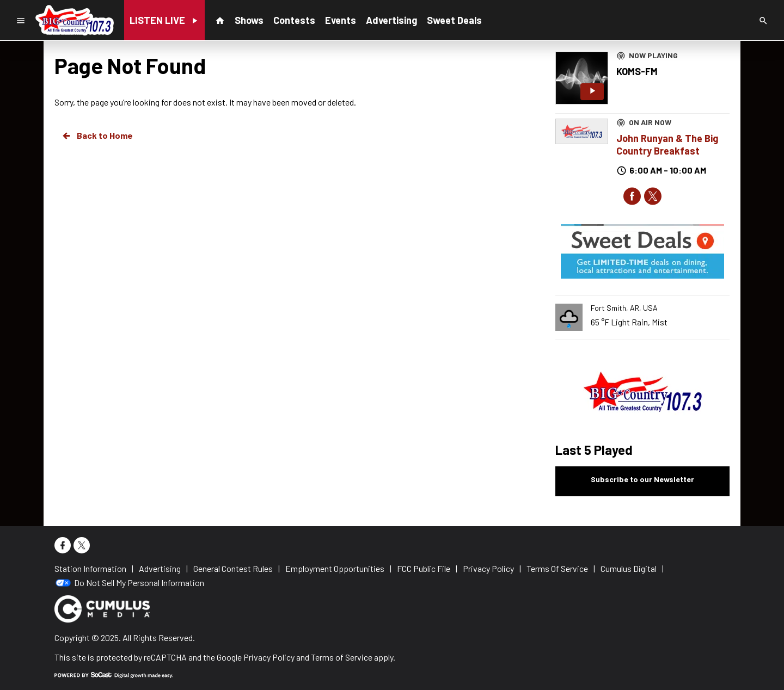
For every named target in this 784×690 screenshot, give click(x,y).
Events (341, 20)
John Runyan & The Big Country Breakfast (667, 144)
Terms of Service (342, 657)
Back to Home (97, 135)
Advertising (391, 20)
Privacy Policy (269, 657)
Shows (249, 20)
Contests (294, 20)
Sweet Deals (454, 20)
